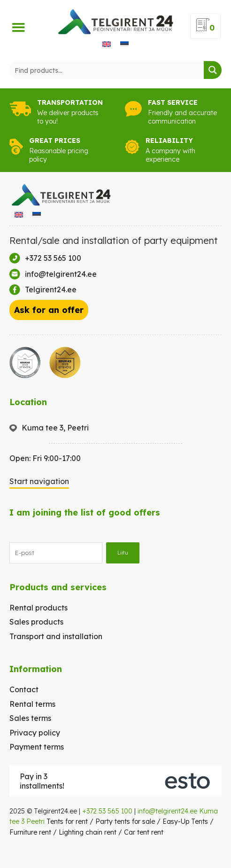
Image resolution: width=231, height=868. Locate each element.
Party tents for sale (125, 821)
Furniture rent (30, 832)
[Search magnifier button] (213, 70)
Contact (24, 689)
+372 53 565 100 (107, 811)
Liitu (123, 553)
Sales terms (30, 718)
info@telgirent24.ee (167, 811)
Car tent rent (144, 832)
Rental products (38, 608)
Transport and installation (56, 636)
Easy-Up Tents (185, 821)
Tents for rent (67, 821)
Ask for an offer (49, 310)
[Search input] (107, 70)
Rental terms (32, 704)
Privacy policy (35, 733)
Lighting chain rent (88, 832)
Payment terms (37, 747)
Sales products (36, 622)
